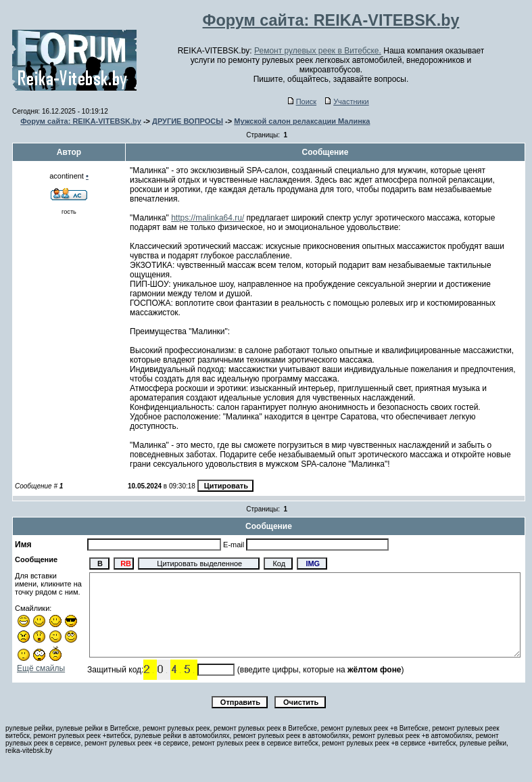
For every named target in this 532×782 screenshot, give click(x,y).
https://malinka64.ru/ (208, 218)
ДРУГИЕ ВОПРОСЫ (188, 121)
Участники (347, 101)
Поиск (302, 101)
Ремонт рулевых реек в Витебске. (318, 51)
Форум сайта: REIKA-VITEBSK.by (81, 121)
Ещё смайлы (41, 668)
